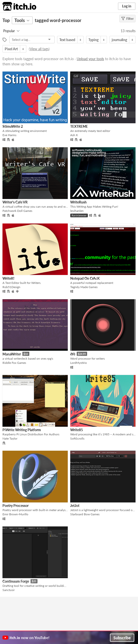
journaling (119, 40)
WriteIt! (8, 278)
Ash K (74, 135)
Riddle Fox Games (14, 363)
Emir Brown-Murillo (15, 514)
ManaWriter (12, 354)
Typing (93, 40)
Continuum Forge (16, 581)
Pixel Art (11, 49)
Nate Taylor (10, 438)
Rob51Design (11, 287)
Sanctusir (9, 590)
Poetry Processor (16, 506)
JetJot (75, 506)
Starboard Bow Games (85, 514)
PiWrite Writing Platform (22, 430)
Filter (127, 19)
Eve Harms (9, 135)
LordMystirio (79, 363)
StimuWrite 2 (13, 126)
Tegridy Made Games (84, 287)
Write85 (77, 430)
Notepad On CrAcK (85, 278)
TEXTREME (79, 126)
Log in (127, 6)
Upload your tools (90, 59)
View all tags (39, 49)
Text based (67, 40)
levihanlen (77, 211)
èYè (73, 354)
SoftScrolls (77, 438)
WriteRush (78, 202)
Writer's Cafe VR (15, 202)
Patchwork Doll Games (17, 211)
